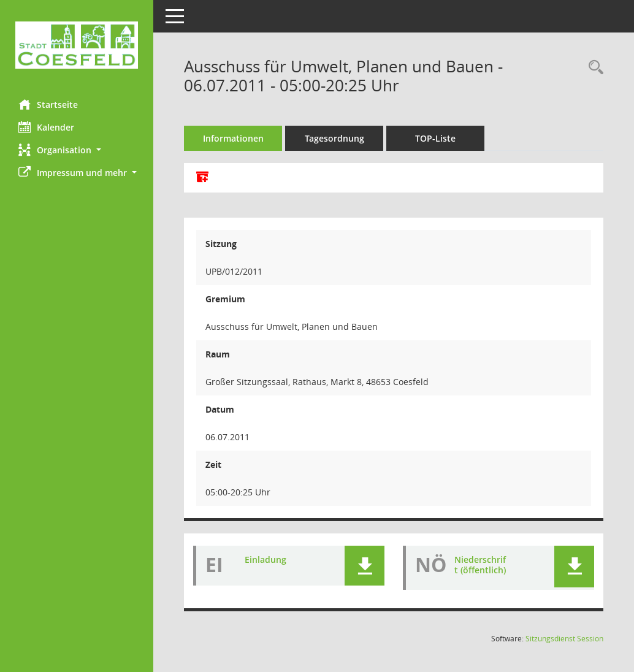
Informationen (233, 138)
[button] (77, 150)
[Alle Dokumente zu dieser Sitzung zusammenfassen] (202, 178)
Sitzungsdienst (564, 639)
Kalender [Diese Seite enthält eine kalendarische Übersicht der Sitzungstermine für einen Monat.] (46, 127)
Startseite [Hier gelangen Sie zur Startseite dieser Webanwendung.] (48, 104)
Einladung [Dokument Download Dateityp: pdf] (265, 559)
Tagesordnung (334, 138)
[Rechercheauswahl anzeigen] (593, 68)
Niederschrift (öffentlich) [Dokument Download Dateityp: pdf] (480, 565)
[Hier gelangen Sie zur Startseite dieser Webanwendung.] (77, 45)
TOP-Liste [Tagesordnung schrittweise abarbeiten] (435, 138)
